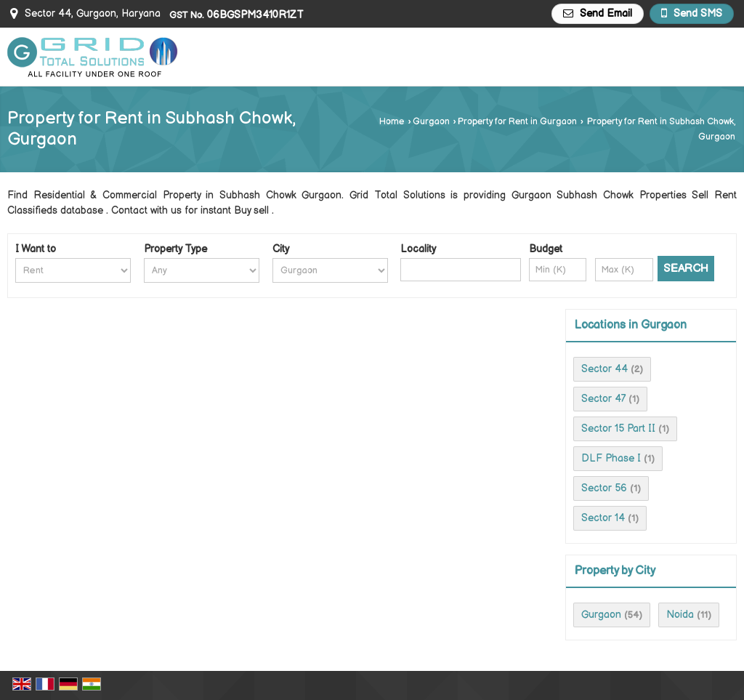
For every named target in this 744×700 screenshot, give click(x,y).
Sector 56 (604, 488)
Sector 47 (603, 399)
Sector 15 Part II (618, 429)
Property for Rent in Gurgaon (517, 122)
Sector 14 (603, 518)
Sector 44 (604, 369)
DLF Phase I (611, 458)
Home (392, 122)
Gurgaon (431, 122)
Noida (680, 615)
